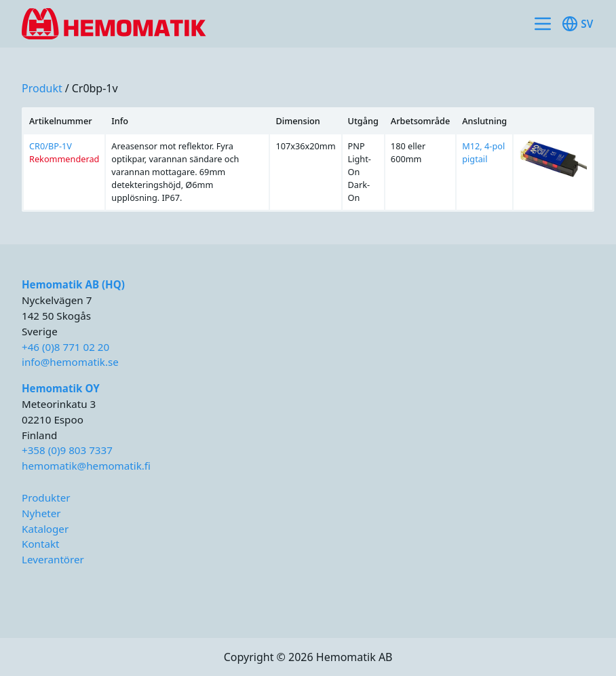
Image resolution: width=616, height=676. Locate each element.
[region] (308, 159)
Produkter (46, 497)
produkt (42, 88)
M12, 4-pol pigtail (483, 152)
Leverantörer (53, 559)
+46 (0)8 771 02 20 (65, 347)
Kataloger (45, 529)
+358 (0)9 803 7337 (67, 450)
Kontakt (41, 544)
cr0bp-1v (95, 88)
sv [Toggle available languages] (577, 24)
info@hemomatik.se (70, 362)
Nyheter (41, 513)
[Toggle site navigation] (543, 24)
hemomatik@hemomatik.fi (86, 466)
